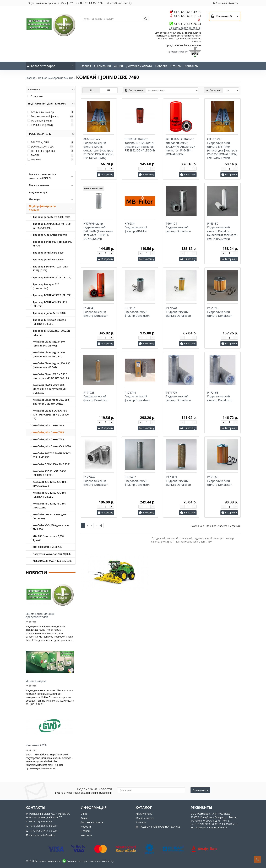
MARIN (33, 155)
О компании (102, 66)
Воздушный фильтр (41, 112)
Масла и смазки (145, 818)
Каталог (51, 65)
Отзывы (176, 66)
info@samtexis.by (119, 3)
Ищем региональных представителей (40, 615)
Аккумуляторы (144, 814)
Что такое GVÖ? (36, 745)
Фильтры (141, 822)
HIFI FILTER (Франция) (42, 151)
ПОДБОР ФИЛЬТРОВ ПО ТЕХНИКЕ (158, 827)
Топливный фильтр (40, 125)
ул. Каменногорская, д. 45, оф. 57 (50, 3)
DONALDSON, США (40, 147)
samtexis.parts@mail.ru (40, 835)
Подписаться (200, 790)
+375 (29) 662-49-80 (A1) (41, 826)
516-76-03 (187, 24)
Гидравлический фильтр (43, 116)
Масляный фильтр (40, 121)
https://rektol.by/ (180, 52)
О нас (84, 814)
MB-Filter (34, 159)
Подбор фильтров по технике (56, 78)
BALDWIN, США (38, 142)
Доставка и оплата (139, 66)
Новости (161, 66)
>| (101, 525)
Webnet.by (108, 861)
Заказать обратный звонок (185, 28)
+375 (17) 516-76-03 (39, 821)
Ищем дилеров (36, 681)
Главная (85, 66)
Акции (118, 66)
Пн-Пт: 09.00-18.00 (89, 3)
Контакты (191, 66)
